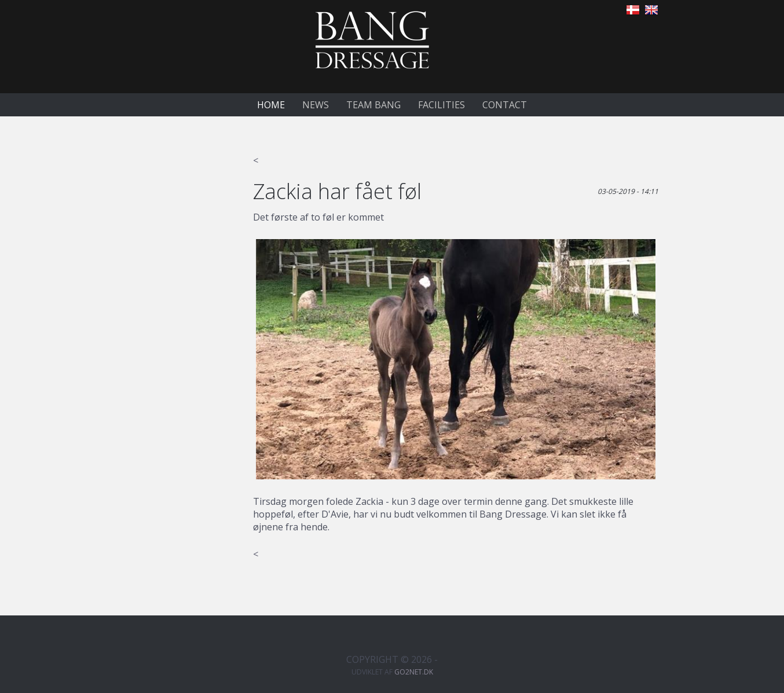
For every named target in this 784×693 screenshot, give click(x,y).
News (316, 105)
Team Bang (373, 105)
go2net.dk (414, 672)
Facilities (442, 105)
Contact (505, 105)
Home (271, 105)
